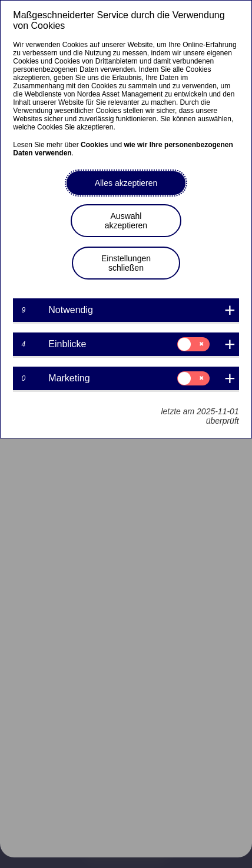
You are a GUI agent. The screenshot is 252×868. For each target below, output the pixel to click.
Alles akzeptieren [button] (126, 183)
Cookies (94, 145)
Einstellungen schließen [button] (126, 263)
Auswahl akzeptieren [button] (126, 221)
